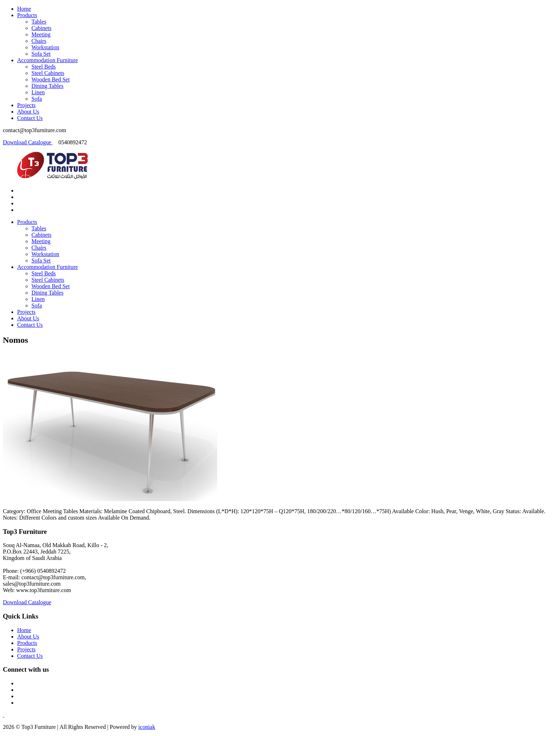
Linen (38, 92)
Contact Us (30, 118)
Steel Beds (44, 67)
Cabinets (41, 28)
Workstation (45, 47)
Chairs (39, 41)
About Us (28, 112)
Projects (26, 105)
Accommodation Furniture (47, 60)
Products (27, 15)
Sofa (37, 99)
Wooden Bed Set (51, 79)
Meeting (41, 34)
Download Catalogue (28, 142)
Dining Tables (47, 86)
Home (24, 9)
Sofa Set (41, 54)
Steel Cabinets (48, 73)
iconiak (147, 727)
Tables (39, 22)
